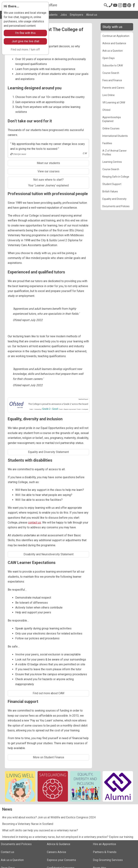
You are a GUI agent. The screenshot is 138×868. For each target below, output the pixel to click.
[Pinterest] (129, 5)
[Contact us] (111, 5)
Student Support (112, 184)
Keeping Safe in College (116, 177)
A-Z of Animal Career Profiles (115, 153)
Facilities (107, 143)
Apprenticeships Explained (112, 119)
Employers (76, 15)
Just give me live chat (25, 41)
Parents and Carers (113, 88)
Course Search (111, 73)
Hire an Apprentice (104, 844)
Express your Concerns (61, 860)
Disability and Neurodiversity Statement (49, 554)
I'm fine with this (25, 33)
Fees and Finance (112, 80)
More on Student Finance (49, 757)
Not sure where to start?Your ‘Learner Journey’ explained (48, 183)
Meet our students (48, 163)
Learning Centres (112, 162)
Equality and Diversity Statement (48, 452)
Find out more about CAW (49, 693)
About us (92, 15)
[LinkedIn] (125, 5)
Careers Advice (57, 852)
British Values (110, 191)
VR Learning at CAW (114, 102)
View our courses (49, 171)
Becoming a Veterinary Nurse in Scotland (28, 824)
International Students (115, 136)
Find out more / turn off (25, 50)
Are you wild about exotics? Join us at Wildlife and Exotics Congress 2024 (49, 817)
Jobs (64, 15)
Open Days (109, 58)
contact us (34, 523)
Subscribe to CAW (113, 66)
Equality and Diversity (114, 199)
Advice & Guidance (59, 844)
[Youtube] (115, 5)
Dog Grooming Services (108, 860)
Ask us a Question (113, 51)
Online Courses (111, 128)
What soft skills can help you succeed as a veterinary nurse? (40, 830)
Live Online (109, 95)
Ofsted (106, 110)
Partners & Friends (105, 852)
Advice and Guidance (114, 43)
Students (52, 15)
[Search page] (106, 5)
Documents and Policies (116, 206)
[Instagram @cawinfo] (120, 5)
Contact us (8, 852)
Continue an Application (116, 36)
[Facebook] (134, 5)
